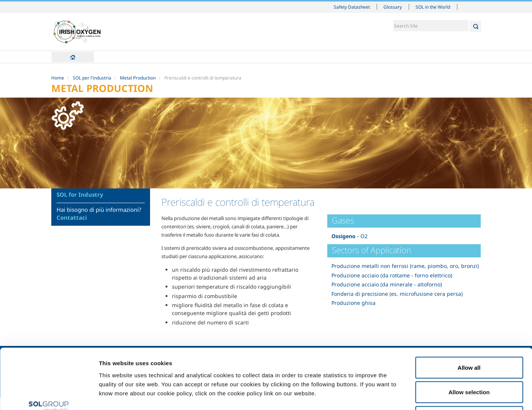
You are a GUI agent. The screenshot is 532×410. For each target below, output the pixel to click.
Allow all (469, 311)
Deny (469, 360)
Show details (392, 395)
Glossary (393, 7)
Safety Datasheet (352, 7)
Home (73, 57)
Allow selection (469, 336)
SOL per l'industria (92, 78)
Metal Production (138, 78)
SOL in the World (433, 7)
